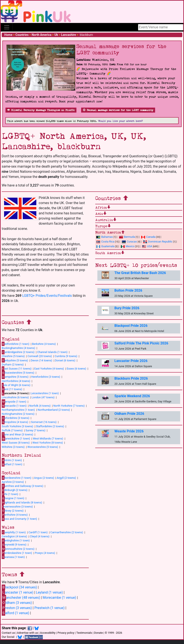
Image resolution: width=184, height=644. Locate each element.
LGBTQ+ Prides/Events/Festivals (47, 296)
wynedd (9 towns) (14, 545)
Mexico (128, 246)
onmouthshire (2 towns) (18, 549)
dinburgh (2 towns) (15, 490)
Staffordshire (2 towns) (50, 426)
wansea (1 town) (13, 557)
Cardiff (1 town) (38, 532)
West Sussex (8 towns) (16, 443)
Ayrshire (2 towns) (13, 482)
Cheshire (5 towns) (13, 356)
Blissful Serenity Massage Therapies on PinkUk (41, 110)
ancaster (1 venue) (18, 592)
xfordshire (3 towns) (15, 418)
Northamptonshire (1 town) (18, 410)
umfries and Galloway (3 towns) (22, 486)
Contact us (8, 633)
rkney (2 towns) (13, 511)
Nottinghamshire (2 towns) (18, 414)
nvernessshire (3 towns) (17, 506)
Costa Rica (105, 242)
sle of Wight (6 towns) (16, 385)
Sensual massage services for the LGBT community (118, 110)
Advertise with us (28, 633)
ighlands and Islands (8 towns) (22, 502)
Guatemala (105, 246)
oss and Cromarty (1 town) (19, 519)
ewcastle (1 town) (14, 406)
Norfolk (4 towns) (40, 406)
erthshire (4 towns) (15, 515)
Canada (148, 237)
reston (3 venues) (17, 608)
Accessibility (48, 633)
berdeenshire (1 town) (17, 478)
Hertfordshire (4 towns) (16, 381)
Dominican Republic (158, 242)
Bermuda (127, 237)
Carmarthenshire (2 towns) (67, 532)
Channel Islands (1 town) (52, 352)
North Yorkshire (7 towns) (69, 406)
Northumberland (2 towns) (54, 410)
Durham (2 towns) (13, 364)
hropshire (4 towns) (15, 422)
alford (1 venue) (15, 613)
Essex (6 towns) (76, 369)
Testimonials (84, 633)
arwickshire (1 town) (16, 439)
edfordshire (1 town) (15, 344)
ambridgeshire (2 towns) (18, 352)
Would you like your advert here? (120, 121)
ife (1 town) (10, 494)
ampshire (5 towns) (15, 377)
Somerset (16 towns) (44, 422)
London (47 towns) (43, 397)
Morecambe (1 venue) (59, 598)
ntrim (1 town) (12, 460)
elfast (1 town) (12, 464)
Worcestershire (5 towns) (43, 447)
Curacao (129, 242)
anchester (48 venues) (21, 598)
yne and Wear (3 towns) (18, 434)
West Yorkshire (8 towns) (48, 443)
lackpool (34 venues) (19, 587)
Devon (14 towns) (41, 360)
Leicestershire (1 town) (45, 393)
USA (147, 246)
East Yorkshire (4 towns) (49, 369)
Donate (98, 633)
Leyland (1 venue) (49, 592)
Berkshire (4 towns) (44, 344)
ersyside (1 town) (14, 402)
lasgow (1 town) (13, 498)
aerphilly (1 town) (14, 532)
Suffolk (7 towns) (12, 430)
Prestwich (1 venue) (50, 608)
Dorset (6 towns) (65, 360)
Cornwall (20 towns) (40, 356)
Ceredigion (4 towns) (14, 536)
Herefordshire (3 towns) (46, 377)
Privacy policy (66, 633)
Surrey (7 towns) (35, 430)
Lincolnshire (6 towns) (15, 397)
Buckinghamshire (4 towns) (18, 348)
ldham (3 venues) (17, 603)
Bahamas (105, 237)
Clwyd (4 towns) (40, 536)
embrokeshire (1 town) (17, 553)
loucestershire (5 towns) (18, 373)
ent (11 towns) (12, 389)
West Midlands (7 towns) (48, 439)
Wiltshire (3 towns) (13, 447)
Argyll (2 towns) (66, 478)
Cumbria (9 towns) (66, 356)
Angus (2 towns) (44, 478)
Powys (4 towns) (45, 553)
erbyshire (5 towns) (15, 360)
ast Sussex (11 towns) (17, 368)
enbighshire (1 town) (16, 541)
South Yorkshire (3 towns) (18, 426)
